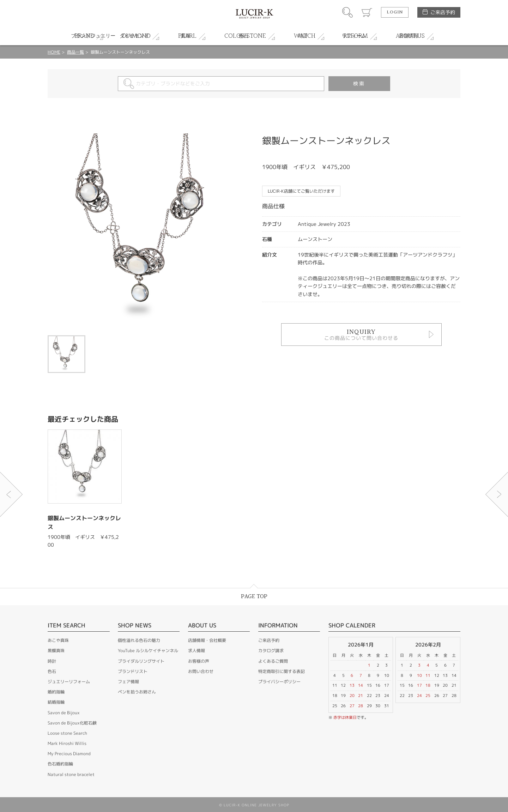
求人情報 (196, 651)
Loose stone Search (67, 733)
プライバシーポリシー (279, 682)
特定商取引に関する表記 (282, 671)
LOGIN (395, 12)
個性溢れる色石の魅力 (139, 640)
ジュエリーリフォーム (69, 682)
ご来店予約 (443, 12)
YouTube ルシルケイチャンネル (148, 651)
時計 (52, 661)
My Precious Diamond (69, 754)
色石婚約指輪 (60, 764)
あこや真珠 (58, 640)
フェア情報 (128, 682)
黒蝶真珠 (56, 651)
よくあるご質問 (273, 661)
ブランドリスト (133, 671)
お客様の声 (199, 661)
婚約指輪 (56, 692)
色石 (52, 671)
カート (367, 12)
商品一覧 (75, 52)
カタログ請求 (271, 651)
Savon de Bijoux (64, 713)
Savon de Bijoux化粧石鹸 (72, 723)
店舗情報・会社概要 (207, 640)
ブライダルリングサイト (141, 661)
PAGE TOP (254, 597)
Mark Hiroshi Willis (67, 743)
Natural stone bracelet (71, 774)
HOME (54, 52)
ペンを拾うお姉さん (137, 692)
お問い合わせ (201, 671)
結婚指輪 (56, 702)
